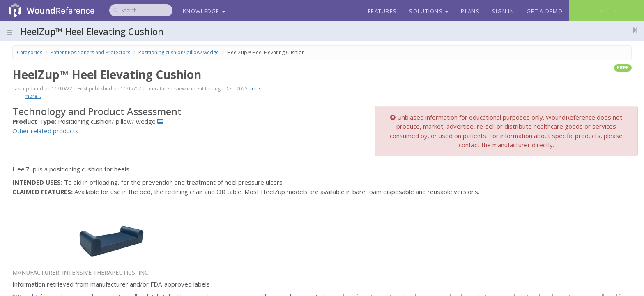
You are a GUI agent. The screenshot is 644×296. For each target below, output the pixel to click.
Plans (470, 11)
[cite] (256, 89)
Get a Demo (545, 11)
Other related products (45, 131)
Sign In (503, 11)
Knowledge (204, 11)
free (623, 68)
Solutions (429, 11)
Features (382, 11)
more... (33, 96)
